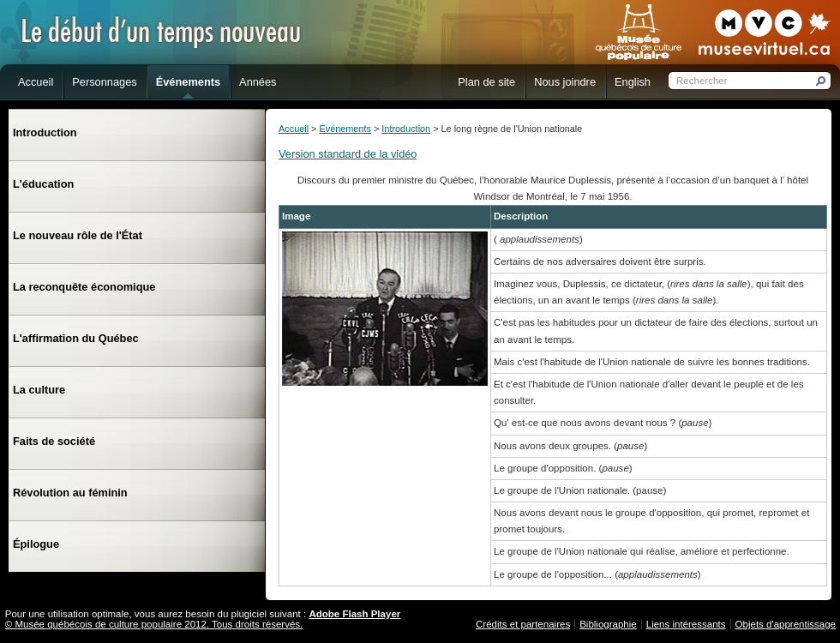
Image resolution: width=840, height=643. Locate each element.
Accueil (294, 129)
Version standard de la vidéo (348, 154)
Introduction (406, 129)
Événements (345, 129)
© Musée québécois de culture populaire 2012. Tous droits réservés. (154, 624)
